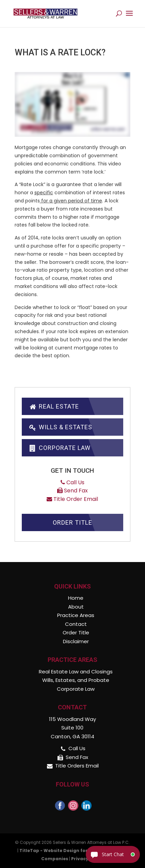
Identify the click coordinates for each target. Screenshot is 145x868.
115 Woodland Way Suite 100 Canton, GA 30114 (72, 728)
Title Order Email (72, 499)
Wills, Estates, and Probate (76, 680)
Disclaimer (76, 641)
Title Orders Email (77, 766)
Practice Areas (76, 615)
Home (76, 598)
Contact (76, 624)
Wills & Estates (60, 427)
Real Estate (54, 406)
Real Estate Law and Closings (76, 672)
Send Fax (72, 491)
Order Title (72, 522)
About (76, 607)
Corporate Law (60, 448)
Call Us (72, 482)
